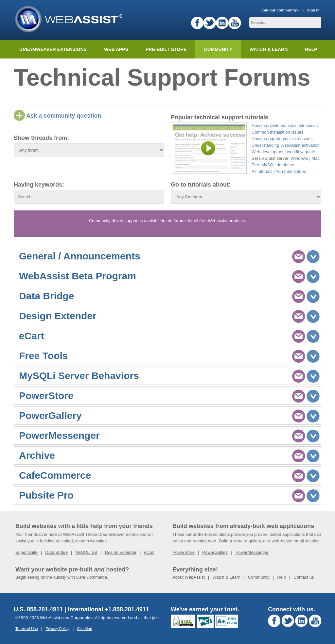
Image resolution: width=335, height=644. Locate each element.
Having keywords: (39, 185)
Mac (316, 158)
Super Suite (26, 552)
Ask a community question (57, 116)
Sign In (313, 10)
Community (218, 49)
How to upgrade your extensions (282, 139)
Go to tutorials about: (201, 185)
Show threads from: (41, 138)
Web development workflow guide (283, 152)
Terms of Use (27, 628)
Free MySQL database (273, 165)
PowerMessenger (252, 552)
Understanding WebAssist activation (286, 145)
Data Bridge (56, 552)
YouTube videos (291, 171)
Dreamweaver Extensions (53, 49)
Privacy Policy (57, 628)
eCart (149, 552)
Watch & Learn (269, 49)
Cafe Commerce (92, 577)
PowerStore (184, 552)
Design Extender (121, 552)
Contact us (304, 577)
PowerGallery (215, 552)
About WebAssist (189, 577)
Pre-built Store (166, 49)
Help (282, 577)
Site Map (84, 628)
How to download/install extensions (285, 126)
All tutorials (262, 171)
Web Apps (116, 49)
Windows (300, 158)
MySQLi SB (86, 552)
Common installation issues (277, 132)
